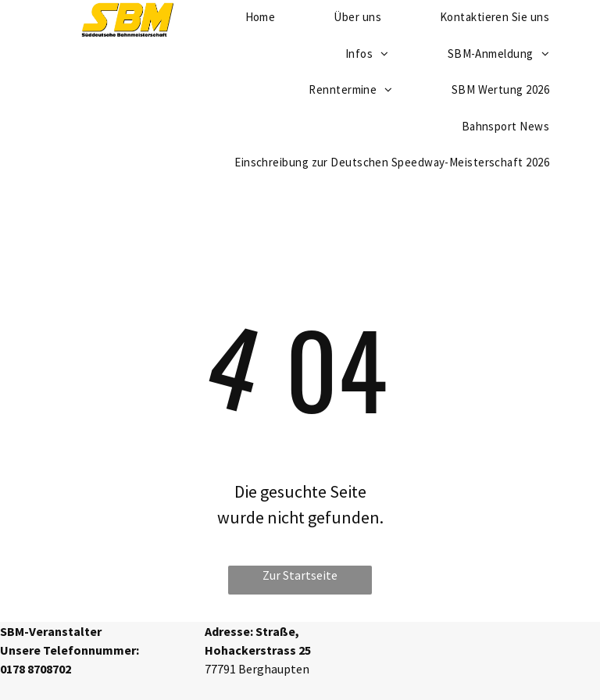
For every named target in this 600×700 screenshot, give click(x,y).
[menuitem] (373, 54)
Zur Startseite (300, 575)
